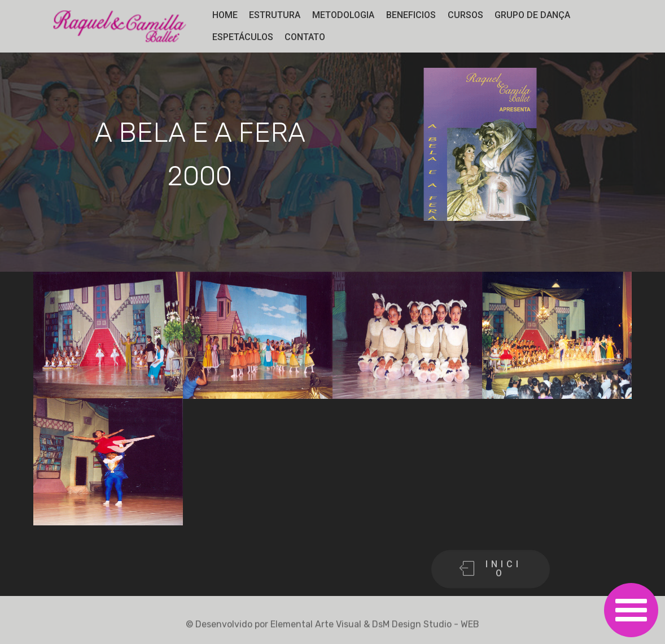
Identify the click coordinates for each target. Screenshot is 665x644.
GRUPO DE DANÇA (532, 15)
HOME (225, 15)
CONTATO (305, 37)
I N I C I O (489, 578)
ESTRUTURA (275, 15)
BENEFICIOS (411, 15)
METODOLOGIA (343, 15)
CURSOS (465, 15)
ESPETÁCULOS (243, 37)
